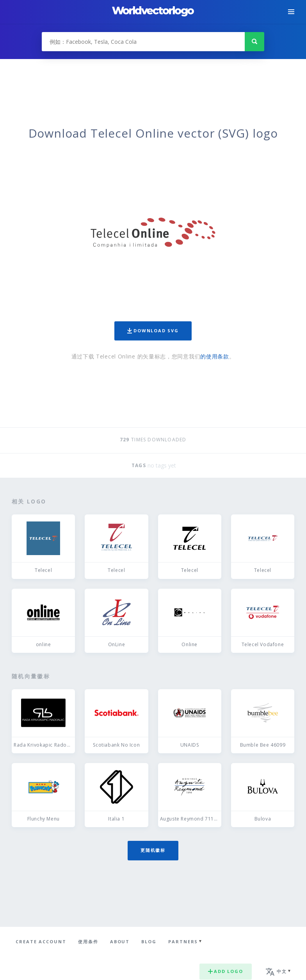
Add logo (226, 971)
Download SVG (153, 331)
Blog (149, 941)
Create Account (41, 941)
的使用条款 (215, 356)
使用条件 (88, 941)
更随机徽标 (153, 850)
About (120, 941)
